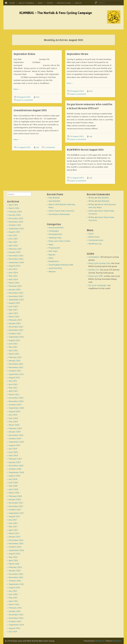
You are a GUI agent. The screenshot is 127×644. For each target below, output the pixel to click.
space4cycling (64, 3)
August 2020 (14, 411)
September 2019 (16, 442)
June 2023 (13, 306)
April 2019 (13, 455)
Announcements (56, 227)
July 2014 (13, 631)
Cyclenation (94, 257)
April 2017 (13, 530)
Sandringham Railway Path (61, 265)
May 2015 (13, 598)
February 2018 (15, 496)
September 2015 (16, 584)
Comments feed (96, 240)
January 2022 (15, 361)
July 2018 (13, 479)
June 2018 (13, 482)
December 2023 (16, 293)
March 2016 (14, 564)
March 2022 (14, 354)
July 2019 (13, 449)
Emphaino (117, 641)
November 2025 (16, 222)
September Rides (24, 54)
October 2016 (15, 547)
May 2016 (13, 557)
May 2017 (13, 526)
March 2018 (14, 493)
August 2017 (14, 516)
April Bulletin (54, 201)
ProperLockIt (54, 248)
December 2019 (16, 435)
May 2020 (13, 421)
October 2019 (15, 438)
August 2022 (14, 340)
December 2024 (16, 256)
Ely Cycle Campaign (97, 285)
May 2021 (13, 388)
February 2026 (15, 212)
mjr (91, 136)
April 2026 (13, 205)
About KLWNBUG (26, 3)
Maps (40, 3)
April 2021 (13, 391)
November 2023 (16, 296)
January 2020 (15, 432)
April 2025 (13, 245)
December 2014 (16, 615)
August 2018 (14, 476)
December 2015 (16, 574)
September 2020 (16, 408)
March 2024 (14, 283)
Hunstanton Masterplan (59, 214)
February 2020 (15, 428)
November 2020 (16, 401)
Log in (91, 233)
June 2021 (13, 384)
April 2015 (13, 601)
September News (78, 54)
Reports (52, 255)
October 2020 (15, 405)
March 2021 (14, 394)
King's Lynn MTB (96, 276)
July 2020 (13, 415)
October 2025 (15, 225)
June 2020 (13, 418)
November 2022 (16, 330)
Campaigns (54, 231)
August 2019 (14, 445)
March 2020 (14, 425)
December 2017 (16, 503)
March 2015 (14, 604)
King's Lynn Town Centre (59, 241)
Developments (55, 234)
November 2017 (16, 506)
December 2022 (16, 327)
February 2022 (15, 357)
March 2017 (14, 533)
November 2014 (16, 618)
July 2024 (13, 269)
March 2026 (14, 208)
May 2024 (13, 276)
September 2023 (16, 300)
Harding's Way (55, 238)
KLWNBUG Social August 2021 (85, 149)
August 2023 (14, 303)
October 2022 (15, 333)
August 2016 (14, 554)
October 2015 (15, 581)
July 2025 (13, 235)
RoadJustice (54, 261)
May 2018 (13, 486)
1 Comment (50, 147)
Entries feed (94, 237)
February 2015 (15, 608)
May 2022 (13, 347)
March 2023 (14, 317)
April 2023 (13, 313)
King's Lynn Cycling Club (99, 263)
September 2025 (16, 228)
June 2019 (13, 452)
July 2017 (13, 520)
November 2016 (16, 543)
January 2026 (15, 215)
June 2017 (13, 523)
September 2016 (16, 550)
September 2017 (16, 513)
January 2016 (15, 570)
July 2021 (13, 381)
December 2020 (16, 398)
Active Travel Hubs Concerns (61, 211)
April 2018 (13, 489)
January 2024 (15, 289)
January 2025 (15, 252)
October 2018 (15, 469)
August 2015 (14, 587)
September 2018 (16, 472)
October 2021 (15, 371)
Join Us (78, 3)
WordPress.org (95, 244)
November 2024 (16, 259)
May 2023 (13, 310)
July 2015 (13, 591)
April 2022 (13, 350)
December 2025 (16, 218)
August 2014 (14, 628)
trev (38, 97)
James (91, 211)
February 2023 (15, 320)
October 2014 (15, 621)
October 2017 (15, 510)
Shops (50, 3)
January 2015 (15, 611)
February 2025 (15, 249)
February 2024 (15, 286)
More (17, 89)
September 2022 (16, 337)
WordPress (100, 641)
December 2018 (16, 466)
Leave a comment (25, 100)
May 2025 (13, 242)
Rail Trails (53, 251)
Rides (51, 258)
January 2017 (15, 537)
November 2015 (16, 577)
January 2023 (15, 323)
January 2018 (15, 499)
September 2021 (16, 374)
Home (12, 3)
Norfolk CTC (94, 270)
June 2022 (13, 344)
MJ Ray (91, 198)
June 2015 (13, 594)
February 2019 (15, 459)
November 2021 (16, 367)
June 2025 (13, 239)
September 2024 (16, 262)
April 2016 (13, 560)
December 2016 (16, 540)
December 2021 (16, 364)
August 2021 (14, 377)
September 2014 (16, 625)
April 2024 (13, 279)
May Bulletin (54, 198)
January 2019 (15, 462)
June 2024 (13, 272)
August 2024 (14, 266)
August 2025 (14, 232)
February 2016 (15, 567)
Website (52, 272)
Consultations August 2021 (30, 110)
